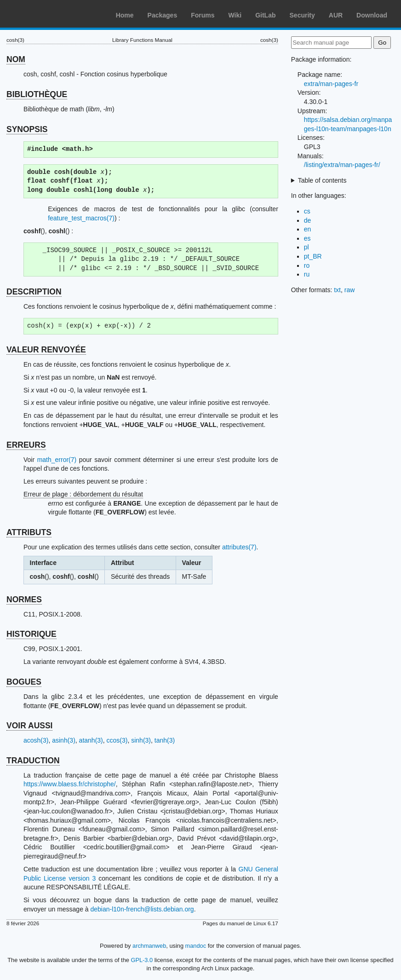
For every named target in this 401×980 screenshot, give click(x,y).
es (307, 238)
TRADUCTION (33, 761)
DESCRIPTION (34, 292)
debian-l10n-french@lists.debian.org (142, 909)
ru (307, 274)
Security (302, 15)
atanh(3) (91, 740)
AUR (336, 15)
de (308, 220)
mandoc (196, 946)
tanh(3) (165, 740)
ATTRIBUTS (29, 532)
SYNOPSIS (27, 129)
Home (125, 15)
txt (337, 290)
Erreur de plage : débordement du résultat (83, 494)
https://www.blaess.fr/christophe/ (70, 784)
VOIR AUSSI (29, 726)
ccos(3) (117, 740)
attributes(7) (239, 547)
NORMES (24, 600)
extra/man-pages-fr (331, 84)
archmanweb (149, 946)
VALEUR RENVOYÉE (46, 350)
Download (372, 15)
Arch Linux (51, 14)
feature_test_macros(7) (81, 218)
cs (307, 211)
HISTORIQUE (32, 634)
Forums (203, 15)
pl (306, 247)
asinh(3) (64, 740)
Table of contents (322, 180)
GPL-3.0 (142, 960)
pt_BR (313, 256)
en (308, 229)
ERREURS (26, 445)
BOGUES (24, 682)
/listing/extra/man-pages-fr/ (342, 165)
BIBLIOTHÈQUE (37, 94)
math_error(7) (57, 460)
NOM (16, 59)
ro (307, 265)
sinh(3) (141, 740)
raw (350, 290)
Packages (163, 15)
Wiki (235, 15)
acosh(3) (36, 740)
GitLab (265, 15)
